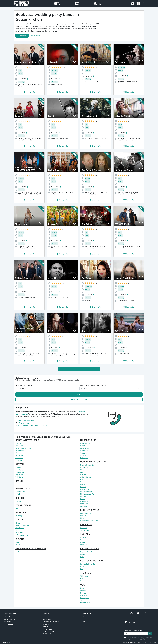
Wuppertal (84, 468)
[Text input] (136, 634)
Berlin (18, 484)
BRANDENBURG (23, 488)
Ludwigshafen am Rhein (89, 521)
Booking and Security (10, 622)
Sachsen (83, 538)
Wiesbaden (20, 528)
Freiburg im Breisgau (23, 448)
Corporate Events (49, 631)
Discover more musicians (79, 369)
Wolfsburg (84, 455)
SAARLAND (86, 525)
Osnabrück (84, 453)
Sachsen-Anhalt (86, 552)
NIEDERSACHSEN (89, 440)
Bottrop (83, 475)
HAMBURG (21, 513)
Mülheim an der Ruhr (88, 494)
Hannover (84, 446)
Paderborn (84, 504)
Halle (82, 557)
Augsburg (19, 470)
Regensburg (20, 472)
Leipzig (83, 540)
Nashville (84, 595)
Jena (82, 581)
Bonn (82, 472)
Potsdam (19, 494)
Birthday (46, 627)
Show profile (30, 92)
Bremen (18, 501)
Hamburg (19, 516)
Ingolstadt (19, 475)
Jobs (84, 619)
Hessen (18, 523)
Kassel (18, 530)
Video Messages (48, 619)
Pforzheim (19, 458)
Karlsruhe (19, 443)
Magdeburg (84, 554)
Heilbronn (19, 455)
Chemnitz (84, 545)
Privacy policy (132, 643)
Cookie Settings (152, 643)
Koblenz (83, 516)
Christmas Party (48, 634)
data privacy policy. (139, 639)
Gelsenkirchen (85, 477)
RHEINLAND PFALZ (89, 510)
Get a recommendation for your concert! (32, 426)
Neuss (83, 499)
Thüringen (84, 576)
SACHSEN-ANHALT (90, 549)
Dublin (18, 545)
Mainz (82, 518)
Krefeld (83, 487)
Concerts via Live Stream (51, 622)
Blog (84, 617)
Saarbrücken (85, 530)
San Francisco (85, 603)
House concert (48, 617)
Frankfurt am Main (22, 525)
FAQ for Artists (8, 617)
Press (84, 622)
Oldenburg (84, 451)
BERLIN (19, 481)
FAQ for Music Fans (10, 619)
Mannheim (19, 446)
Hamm (83, 482)
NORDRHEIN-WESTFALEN (93, 462)
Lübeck (83, 566)
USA (82, 585)
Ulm (17, 453)
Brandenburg (20, 492)
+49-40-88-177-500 (26, 421)
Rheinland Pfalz (86, 513)
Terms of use (142, 643)
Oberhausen (85, 501)
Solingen (83, 506)
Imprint (125, 643)
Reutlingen (19, 460)
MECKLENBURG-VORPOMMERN (31, 549)
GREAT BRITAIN (23, 505)
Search (79, 394)
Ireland (18, 542)
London (18, 509)
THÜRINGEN (86, 573)
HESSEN (19, 520)
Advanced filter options (79, 399)
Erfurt (82, 579)
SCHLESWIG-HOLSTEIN (92, 561)
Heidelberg (19, 451)
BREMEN (20, 498)
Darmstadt (19, 533)
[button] (140, 4)
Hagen (83, 480)
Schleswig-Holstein (87, 564)
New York (84, 593)
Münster (83, 496)
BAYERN (20, 464)
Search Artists (22, 36)
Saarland (83, 528)
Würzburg (19, 477)
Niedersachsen (86, 443)
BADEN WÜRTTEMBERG (27, 440)
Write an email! (23, 423)
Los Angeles (85, 598)
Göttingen (84, 458)
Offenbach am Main (22, 535)
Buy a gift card (8, 624)
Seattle (83, 600)
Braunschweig (85, 448)
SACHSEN (85, 534)
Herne (82, 484)
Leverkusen (84, 489)
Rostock (18, 552)
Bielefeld (84, 470)
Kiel (82, 569)
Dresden (83, 542)
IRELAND (20, 539)
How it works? (36, 36)
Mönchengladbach (87, 492)
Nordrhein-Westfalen (88, 465)
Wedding (46, 624)
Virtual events (48, 629)
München (19, 468)
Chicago (83, 591)
